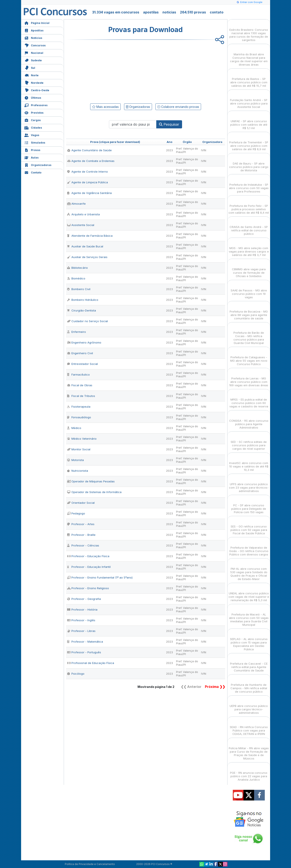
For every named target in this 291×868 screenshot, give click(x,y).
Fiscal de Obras (80, 385)
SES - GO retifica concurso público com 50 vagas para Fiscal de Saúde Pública (249, 526)
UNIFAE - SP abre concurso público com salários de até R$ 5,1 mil (249, 121)
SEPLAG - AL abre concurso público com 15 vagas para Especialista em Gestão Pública (249, 640)
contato (217, 12)
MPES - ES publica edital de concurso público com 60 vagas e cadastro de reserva (249, 399)
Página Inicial (37, 23)
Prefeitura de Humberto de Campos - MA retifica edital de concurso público (249, 684)
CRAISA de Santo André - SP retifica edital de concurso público (249, 227)
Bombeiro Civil (79, 289)
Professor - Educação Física (88, 556)
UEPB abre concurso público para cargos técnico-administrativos (249, 706)
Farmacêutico (78, 375)
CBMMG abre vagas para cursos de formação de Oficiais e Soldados (249, 269)
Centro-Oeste (37, 90)
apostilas (151, 12)
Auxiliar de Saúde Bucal (85, 246)
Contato (33, 172)
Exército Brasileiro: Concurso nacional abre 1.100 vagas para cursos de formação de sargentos (249, 31)
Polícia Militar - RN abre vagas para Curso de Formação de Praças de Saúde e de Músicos (249, 750)
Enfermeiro (77, 332)
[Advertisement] (111, 71)
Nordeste (34, 82)
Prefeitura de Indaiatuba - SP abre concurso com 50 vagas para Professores (249, 184)
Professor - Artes (81, 524)
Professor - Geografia (84, 599)
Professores (36, 105)
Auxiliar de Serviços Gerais (87, 257)
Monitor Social (79, 449)
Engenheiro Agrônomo (84, 342)
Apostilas (34, 30)
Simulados (35, 142)
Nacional (34, 52)
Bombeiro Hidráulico (83, 300)
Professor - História (82, 610)
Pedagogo (76, 513)
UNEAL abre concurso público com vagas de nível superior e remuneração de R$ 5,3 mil (249, 593)
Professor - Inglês (81, 620)
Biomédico (76, 278)
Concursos (35, 45)
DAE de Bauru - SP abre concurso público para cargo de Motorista (249, 163)
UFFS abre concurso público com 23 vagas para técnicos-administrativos (249, 484)
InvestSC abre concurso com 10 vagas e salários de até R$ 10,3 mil (249, 463)
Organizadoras (38, 165)
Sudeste (33, 60)
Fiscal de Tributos (81, 396)
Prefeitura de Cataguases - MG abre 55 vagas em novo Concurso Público (249, 357)
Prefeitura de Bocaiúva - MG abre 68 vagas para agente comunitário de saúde (249, 311)
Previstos (34, 112)
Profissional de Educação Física (91, 663)
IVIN (204, 150)
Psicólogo (76, 674)
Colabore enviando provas (178, 107)
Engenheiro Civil (80, 353)
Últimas (33, 97)
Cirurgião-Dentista (82, 310)
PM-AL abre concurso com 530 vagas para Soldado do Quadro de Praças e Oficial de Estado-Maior (249, 570)
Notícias (33, 37)
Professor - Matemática (85, 642)
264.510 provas (193, 12)
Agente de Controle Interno (88, 172)
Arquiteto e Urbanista (83, 214)
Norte (31, 75)
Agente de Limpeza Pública (88, 182)
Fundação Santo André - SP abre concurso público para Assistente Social (249, 100)
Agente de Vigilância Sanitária (89, 193)
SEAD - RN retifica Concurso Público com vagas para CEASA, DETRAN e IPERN (249, 727)
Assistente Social (81, 225)
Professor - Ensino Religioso (88, 588)
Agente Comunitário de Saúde (89, 150)
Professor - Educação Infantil (89, 567)
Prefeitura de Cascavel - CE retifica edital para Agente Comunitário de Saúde (249, 663)
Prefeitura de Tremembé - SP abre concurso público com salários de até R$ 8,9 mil (249, 142)
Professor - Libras (81, 631)
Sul (30, 67)
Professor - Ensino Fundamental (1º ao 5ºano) (100, 577)
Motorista (75, 460)
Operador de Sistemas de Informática (94, 492)
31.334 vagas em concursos (116, 12)
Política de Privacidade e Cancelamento (90, 864)
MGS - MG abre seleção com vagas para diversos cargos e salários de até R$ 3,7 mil (249, 248)
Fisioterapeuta (79, 407)
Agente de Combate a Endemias (91, 161)
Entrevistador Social (83, 364)
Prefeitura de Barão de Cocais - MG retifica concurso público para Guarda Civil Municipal (249, 334)
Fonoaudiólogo (79, 417)
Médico (74, 428)
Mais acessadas (105, 107)
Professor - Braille (81, 535)
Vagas (32, 135)
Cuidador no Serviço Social (88, 321)
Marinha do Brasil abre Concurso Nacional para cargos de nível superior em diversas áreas (249, 56)
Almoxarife (76, 204)
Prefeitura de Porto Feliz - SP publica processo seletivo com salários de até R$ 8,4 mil (249, 205)
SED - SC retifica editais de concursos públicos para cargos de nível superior (249, 441)
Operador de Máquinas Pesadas (91, 481)
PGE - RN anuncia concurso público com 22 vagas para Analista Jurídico (249, 772)
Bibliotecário (77, 268)
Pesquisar (169, 124)
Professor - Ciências (83, 545)
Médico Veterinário (82, 439)
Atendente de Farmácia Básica (90, 236)
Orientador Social (81, 503)
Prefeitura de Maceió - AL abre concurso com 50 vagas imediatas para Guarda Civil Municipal (249, 616)
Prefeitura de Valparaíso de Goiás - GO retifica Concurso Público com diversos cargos (249, 547)
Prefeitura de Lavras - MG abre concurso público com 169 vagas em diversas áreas (249, 378)
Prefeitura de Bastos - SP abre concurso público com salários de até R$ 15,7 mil (249, 79)
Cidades (33, 127)
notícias (169, 12)
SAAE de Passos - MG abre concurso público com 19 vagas (249, 290)
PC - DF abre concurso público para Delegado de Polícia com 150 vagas (249, 505)
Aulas (31, 157)
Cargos (33, 120)
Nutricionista (78, 471)
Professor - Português (84, 652)
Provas (32, 150)
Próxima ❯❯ (215, 687)
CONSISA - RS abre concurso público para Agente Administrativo (249, 420)
